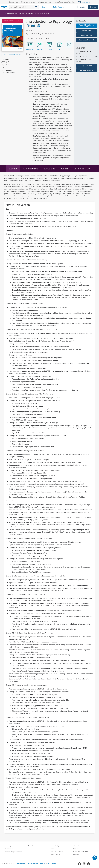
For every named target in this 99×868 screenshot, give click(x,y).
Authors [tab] (65, 169)
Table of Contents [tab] (30, 169)
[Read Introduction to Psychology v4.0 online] (12, 35)
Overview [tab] (13, 169)
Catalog (45, 7)
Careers (76, 849)
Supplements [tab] (49, 169)
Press (52, 849)
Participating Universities (14, 852)
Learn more (86, 2)
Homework (9, 849)
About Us (76, 846)
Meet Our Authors (57, 852)
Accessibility (55, 846)
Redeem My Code (87, 70)
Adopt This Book (87, 35)
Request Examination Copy (87, 26)
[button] (30, 46)
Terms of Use (33, 864)
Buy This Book (87, 66)
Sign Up (93, 7)
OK (79, 2)
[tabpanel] (49, 504)
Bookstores (32, 846)
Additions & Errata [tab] (82, 169)
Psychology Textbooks (14, 13)
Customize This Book (87, 40)
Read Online (87, 31)
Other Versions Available (12, 55)
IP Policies (52, 864)
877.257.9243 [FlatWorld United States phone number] (21, 864)
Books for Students (57, 7)
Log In (82, 7)
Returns (76, 855)
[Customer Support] (95, 859)
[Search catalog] (36, 7)
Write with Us (55, 855)
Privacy (43, 864)
